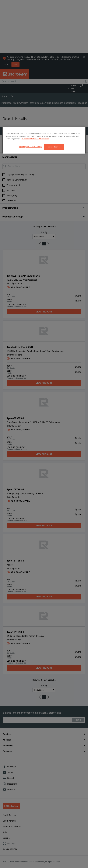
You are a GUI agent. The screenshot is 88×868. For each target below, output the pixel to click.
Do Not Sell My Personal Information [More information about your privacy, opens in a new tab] (35, 139)
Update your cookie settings (31, 147)
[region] (44, 140)
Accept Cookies (54, 147)
